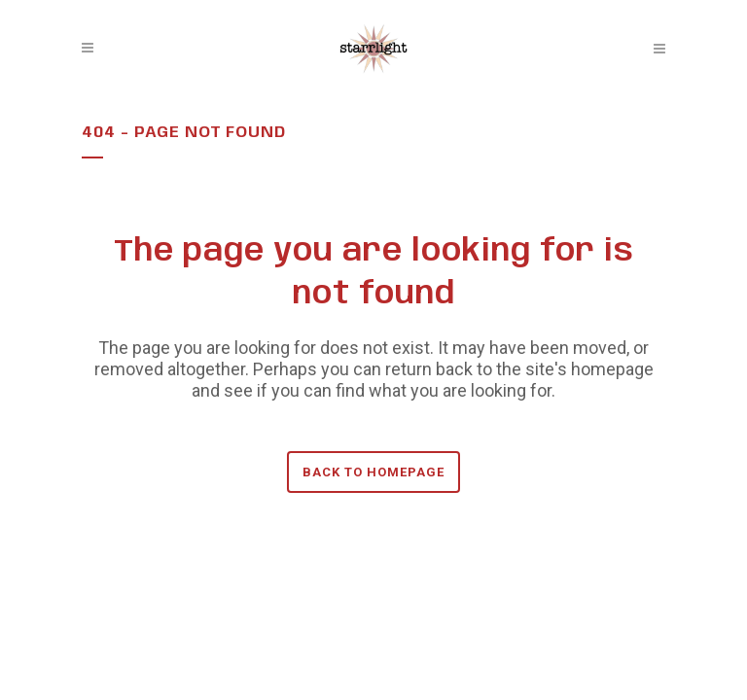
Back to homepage (373, 472)
